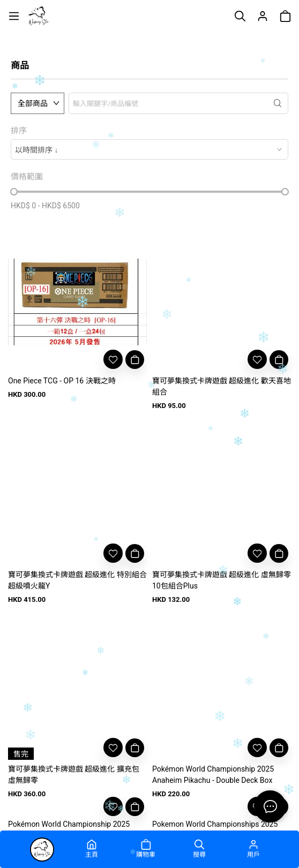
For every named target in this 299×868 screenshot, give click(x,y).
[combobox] (149, 149)
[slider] (14, 192)
